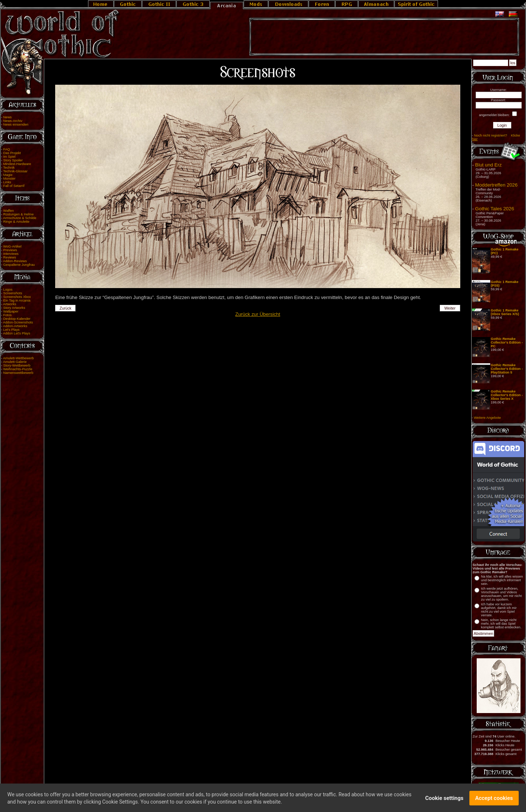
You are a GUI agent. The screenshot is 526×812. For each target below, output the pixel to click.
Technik (9, 168)
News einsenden (16, 125)
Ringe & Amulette (16, 222)
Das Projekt (12, 153)
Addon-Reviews (15, 261)
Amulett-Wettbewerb (18, 358)
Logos (8, 290)
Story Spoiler (13, 160)
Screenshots (13, 293)
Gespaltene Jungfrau (19, 265)
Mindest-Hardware (17, 164)
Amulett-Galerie (15, 362)
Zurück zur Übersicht (258, 314)
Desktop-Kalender (17, 319)
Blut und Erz (489, 165)
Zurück (66, 308)
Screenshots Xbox (17, 297)
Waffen (9, 211)
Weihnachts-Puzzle (18, 369)
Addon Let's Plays (16, 333)
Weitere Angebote (487, 418)
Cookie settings (444, 801)
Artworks (9, 304)
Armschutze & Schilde (20, 218)
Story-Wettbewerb (17, 365)
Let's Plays (12, 330)
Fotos (7, 315)
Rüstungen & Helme (18, 214)
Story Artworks (14, 308)
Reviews (10, 257)
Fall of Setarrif (14, 186)
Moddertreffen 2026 (496, 185)
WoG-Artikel (12, 246)
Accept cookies (494, 801)
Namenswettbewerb (18, 373)
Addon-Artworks (15, 326)
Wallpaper (11, 311)
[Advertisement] (384, 37)
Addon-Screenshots (18, 322)
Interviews (11, 254)
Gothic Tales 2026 (495, 209)
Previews (10, 250)
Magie (8, 175)
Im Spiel (9, 157)
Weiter (450, 308)
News (7, 117)
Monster (9, 179)
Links (7, 182)
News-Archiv (13, 121)
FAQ (7, 149)
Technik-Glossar (16, 171)
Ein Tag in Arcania (17, 300)
